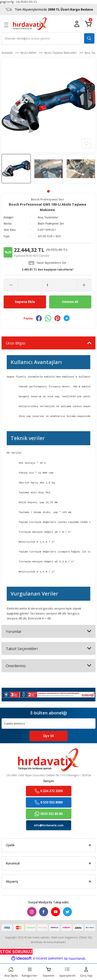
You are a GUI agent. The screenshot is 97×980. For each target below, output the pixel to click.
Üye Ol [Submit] (48, 736)
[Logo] (30, 24)
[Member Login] (77, 24)
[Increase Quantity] (84, 285)
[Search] (48, 38)
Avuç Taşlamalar (48, 217)
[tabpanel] (16, 169)
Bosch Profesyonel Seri (51, 224)
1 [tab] (48, 191)
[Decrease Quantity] (11, 285)
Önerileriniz (16, 666)
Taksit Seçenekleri (22, 648)
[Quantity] (47, 285)
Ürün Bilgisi (16, 343)
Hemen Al (70, 302)
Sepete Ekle (25, 302)
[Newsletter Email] (48, 724)
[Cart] (88, 24)
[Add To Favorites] (86, 143)
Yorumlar (14, 631)
